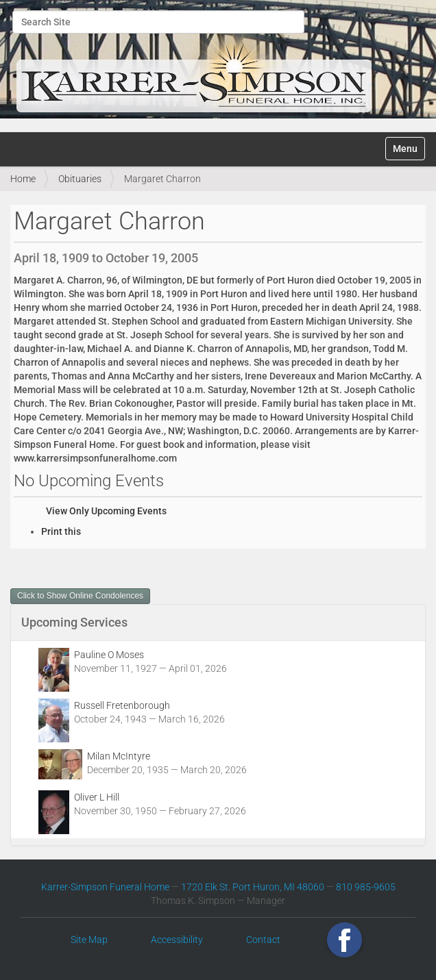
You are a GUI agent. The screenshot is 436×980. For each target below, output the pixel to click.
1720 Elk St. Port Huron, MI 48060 (253, 887)
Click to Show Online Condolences (80, 596)
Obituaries (80, 179)
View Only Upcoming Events (106, 511)
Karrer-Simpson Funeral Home (105, 887)
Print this (61, 531)
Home (23, 179)
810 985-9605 (366, 887)
